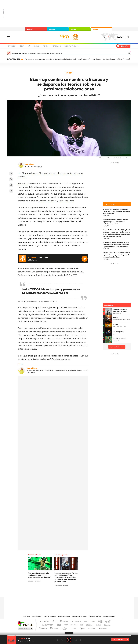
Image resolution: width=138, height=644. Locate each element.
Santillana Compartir (76, 622)
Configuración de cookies (80, 616)
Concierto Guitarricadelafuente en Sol (61, 59)
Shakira (42, 201)
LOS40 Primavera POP (72, 46)
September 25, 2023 (48, 301)
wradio (65, 624)
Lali (81, 272)
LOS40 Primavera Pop (126, 59)
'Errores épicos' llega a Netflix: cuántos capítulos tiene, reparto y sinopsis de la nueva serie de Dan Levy (116, 255)
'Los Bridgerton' (84, 59)
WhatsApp (11, 185)
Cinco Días (74, 624)
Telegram (11, 191)
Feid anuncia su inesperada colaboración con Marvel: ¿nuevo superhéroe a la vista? (39, 575)
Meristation (102, 628)
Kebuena (105, 624)
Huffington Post (47, 624)
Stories (82, 593)
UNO (59, 624)
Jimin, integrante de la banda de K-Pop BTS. (57, 275)
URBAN (95, 29)
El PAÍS (44, 622)
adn (99, 622)
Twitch (78, 593)
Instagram (56, 593)
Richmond (43, 628)
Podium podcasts (64, 628)
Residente (52, 201)
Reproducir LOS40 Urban (85, 259)
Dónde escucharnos (109, 616)
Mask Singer (96, 59)
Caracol (107, 622)
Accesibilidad (36, 616)
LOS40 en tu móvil (95, 616)
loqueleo (92, 628)
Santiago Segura (109, 59)
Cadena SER (85, 622)
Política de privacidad (49, 616)
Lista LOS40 (12, 46)
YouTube (65, 593)
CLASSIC (52, 29)
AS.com (92, 622)
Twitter (11, 179)
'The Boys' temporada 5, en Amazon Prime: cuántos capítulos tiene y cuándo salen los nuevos (116, 211)
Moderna (54, 628)
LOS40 (30, 29)
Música (22, 46)
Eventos (46, 46)
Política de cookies (64, 616)
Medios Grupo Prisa (25, 629)
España (119, 37)
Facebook (11, 174)
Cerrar (129, 53)
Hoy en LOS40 (56, 46)
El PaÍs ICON (74, 628)
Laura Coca (29, 164)
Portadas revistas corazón (35, 59)
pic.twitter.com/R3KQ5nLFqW (48, 293)
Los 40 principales (55, 622)
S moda (83, 628)
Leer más (30, 373)
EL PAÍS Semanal (90, 624)
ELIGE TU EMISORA (119, 640)
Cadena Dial (82, 624)
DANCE (74, 29)
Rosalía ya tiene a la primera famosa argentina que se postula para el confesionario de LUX (115, 222)
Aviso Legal (27, 616)
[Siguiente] (130, 59)
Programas (35, 46)
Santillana (65, 622)
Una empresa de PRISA (25, 623)
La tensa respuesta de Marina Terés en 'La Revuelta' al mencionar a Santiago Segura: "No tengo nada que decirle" (116, 244)
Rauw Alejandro (66, 201)
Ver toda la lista (116, 347)
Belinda (22, 275)
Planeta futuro (98, 624)
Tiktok (60, 593)
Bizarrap (21, 364)
